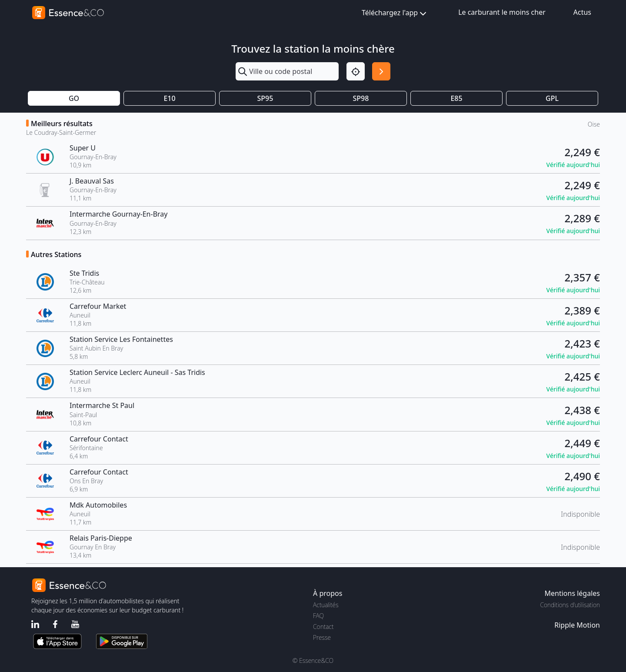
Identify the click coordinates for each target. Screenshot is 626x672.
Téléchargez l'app (395, 13)
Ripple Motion (577, 625)
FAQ (318, 616)
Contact (323, 627)
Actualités (326, 605)
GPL (552, 98)
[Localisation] (356, 71)
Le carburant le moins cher (502, 12)
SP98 (361, 98)
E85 (456, 98)
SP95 (265, 98)
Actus (582, 12)
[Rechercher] (381, 71)
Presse (322, 637)
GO (74, 98)
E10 (169, 98)
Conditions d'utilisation (570, 605)
